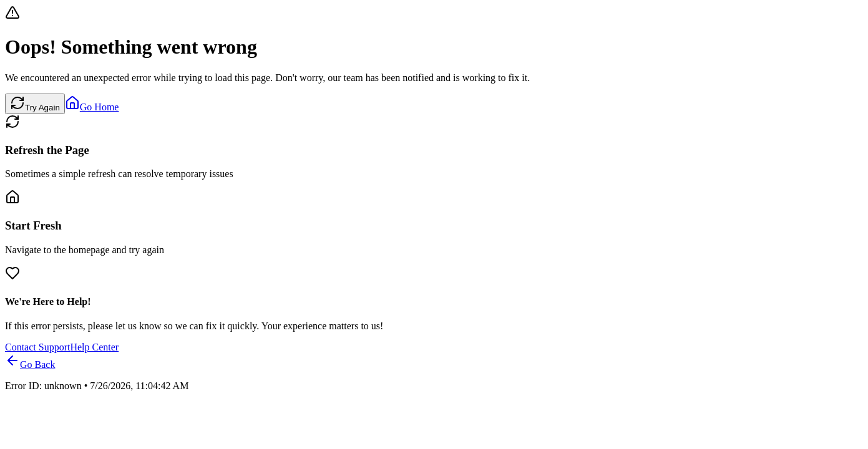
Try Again (35, 104)
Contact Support (37, 347)
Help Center (94, 347)
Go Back (30, 365)
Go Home (92, 107)
